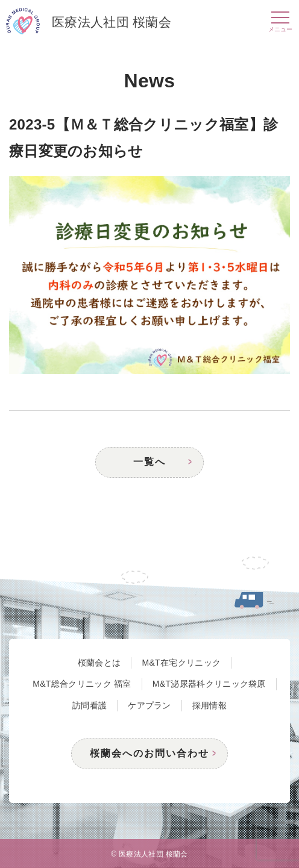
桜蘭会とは (99, 663)
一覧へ (149, 462)
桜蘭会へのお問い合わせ (149, 753)
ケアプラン (149, 705)
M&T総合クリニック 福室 (82, 684)
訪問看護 (90, 705)
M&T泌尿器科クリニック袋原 (209, 684)
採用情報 (209, 705)
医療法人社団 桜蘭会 (89, 23)
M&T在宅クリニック (181, 663)
